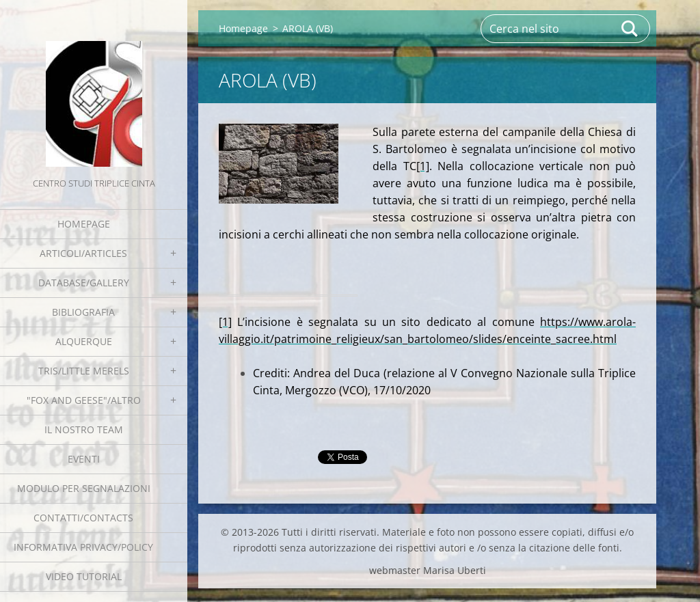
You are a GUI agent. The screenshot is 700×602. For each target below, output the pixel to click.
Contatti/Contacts (83, 518)
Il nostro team (84, 429)
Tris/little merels (84, 371)
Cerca (630, 29)
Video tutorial (84, 576)
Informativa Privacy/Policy (83, 547)
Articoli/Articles (83, 253)
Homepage (84, 224)
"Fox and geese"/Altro (84, 400)
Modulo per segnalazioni (84, 488)
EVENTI (84, 459)
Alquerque (84, 341)
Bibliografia (83, 312)
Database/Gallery (84, 283)
